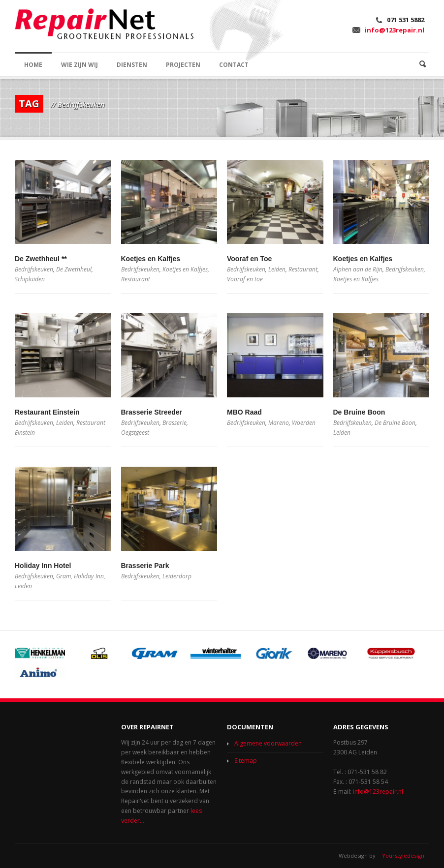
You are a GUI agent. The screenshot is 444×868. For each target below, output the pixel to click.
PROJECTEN (183, 65)
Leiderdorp (177, 576)
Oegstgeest (135, 433)
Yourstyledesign (403, 855)
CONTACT (234, 65)
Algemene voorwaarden (268, 743)
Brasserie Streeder (152, 412)
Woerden (304, 423)
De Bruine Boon (359, 412)
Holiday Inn (89, 576)
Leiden (277, 269)
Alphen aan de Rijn (358, 269)
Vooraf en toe (245, 279)
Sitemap (246, 761)
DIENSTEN (132, 65)
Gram (63, 576)
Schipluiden (30, 279)
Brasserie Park (145, 566)
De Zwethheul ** (41, 259)
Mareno (279, 423)
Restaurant (136, 279)
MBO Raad (244, 412)
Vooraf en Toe (249, 259)
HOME (33, 65)
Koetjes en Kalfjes (151, 259)
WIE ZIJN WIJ (79, 65)
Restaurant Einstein (47, 412)
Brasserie (174, 423)
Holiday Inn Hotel (43, 566)
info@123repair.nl (395, 30)
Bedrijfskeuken (34, 269)
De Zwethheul (74, 269)
